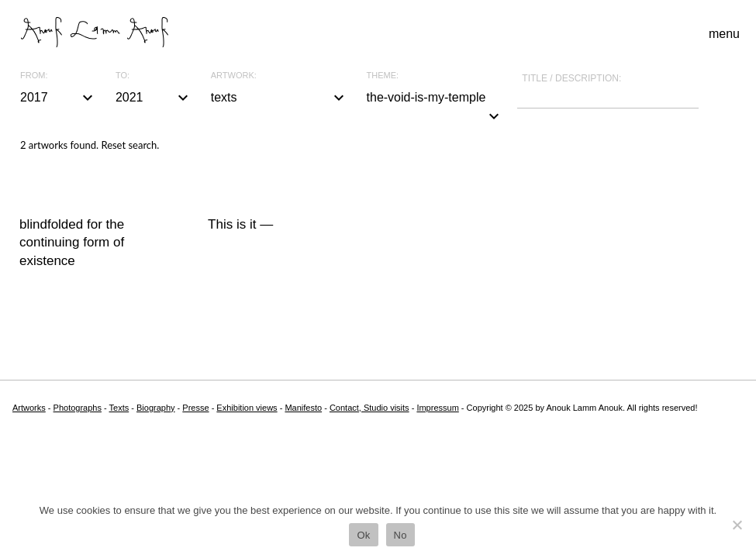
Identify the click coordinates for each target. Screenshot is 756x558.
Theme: (383, 76)
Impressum (437, 408)
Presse (195, 408)
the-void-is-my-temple (435, 99)
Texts (119, 408)
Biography (156, 408)
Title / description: (571, 78)
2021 (154, 98)
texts (280, 98)
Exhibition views (247, 408)
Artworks (29, 408)
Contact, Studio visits (369, 408)
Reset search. (130, 145)
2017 (59, 98)
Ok (363, 535)
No (400, 535)
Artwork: (234, 76)
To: (123, 76)
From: (34, 76)
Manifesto (303, 408)
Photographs (78, 408)
